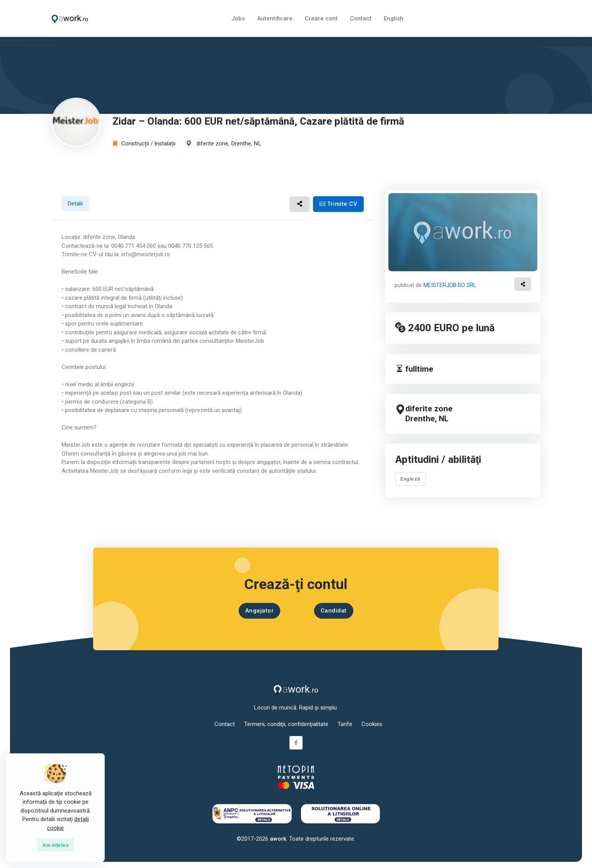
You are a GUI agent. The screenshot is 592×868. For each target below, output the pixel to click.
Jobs (238, 18)
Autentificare (275, 18)
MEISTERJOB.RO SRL (450, 285)
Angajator (260, 611)
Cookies (372, 724)
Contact (361, 18)
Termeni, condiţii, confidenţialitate (286, 724)
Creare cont (321, 18)
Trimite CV (338, 204)
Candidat (334, 611)
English (394, 18)
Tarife (345, 724)
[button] (300, 204)
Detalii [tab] (75, 204)
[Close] (55, 845)
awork (278, 839)
